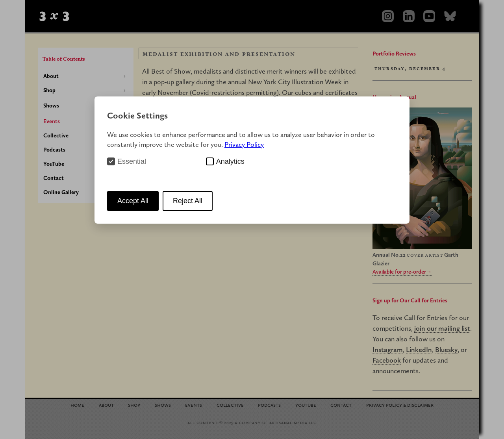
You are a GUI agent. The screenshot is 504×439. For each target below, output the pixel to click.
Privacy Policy (244, 144)
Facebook (387, 360)
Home (77, 405)
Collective (56, 135)
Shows (51, 106)
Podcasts (54, 150)
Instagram (388, 349)
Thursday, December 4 (410, 68)
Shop (49, 90)
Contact (54, 178)
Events (52, 121)
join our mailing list (442, 328)
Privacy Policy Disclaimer (400, 405)
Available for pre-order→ (402, 272)
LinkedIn (419, 349)
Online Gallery (61, 192)
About (51, 76)
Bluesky (446, 349)
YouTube (54, 164)
